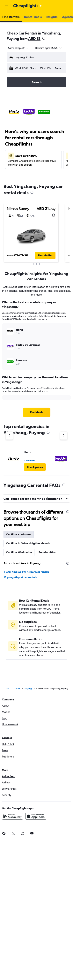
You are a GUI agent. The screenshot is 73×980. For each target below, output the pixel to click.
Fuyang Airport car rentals (21, 577)
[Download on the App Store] (36, 816)
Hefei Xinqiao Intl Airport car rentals (27, 572)
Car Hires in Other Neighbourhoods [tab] (28, 543)
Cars (7, 689)
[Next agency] (64, 436)
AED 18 (34, 38)
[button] (7, 6)
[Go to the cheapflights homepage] (28, 6)
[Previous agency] (9, 436)
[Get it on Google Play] (12, 816)
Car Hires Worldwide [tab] (19, 552)
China (17, 689)
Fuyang (28, 689)
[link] (37, 412)
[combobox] (18, 48)
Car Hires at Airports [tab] (19, 534)
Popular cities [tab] (47, 552)
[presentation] (44, 38)
